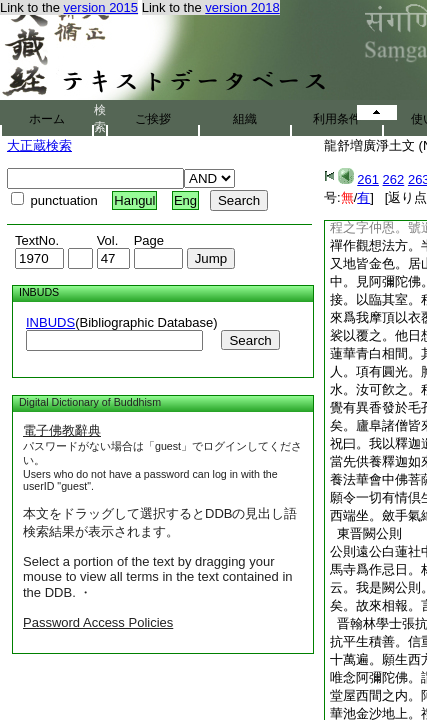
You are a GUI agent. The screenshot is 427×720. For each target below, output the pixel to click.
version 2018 (242, 7)
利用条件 (337, 119)
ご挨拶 (153, 119)
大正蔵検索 (39, 145)
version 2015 (101, 7)
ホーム (47, 119)
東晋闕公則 (366, 533)
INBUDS (50, 322)
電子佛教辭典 (62, 430)
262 (394, 179)
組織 (245, 119)
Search (250, 340)
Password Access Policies (98, 622)
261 (368, 179)
